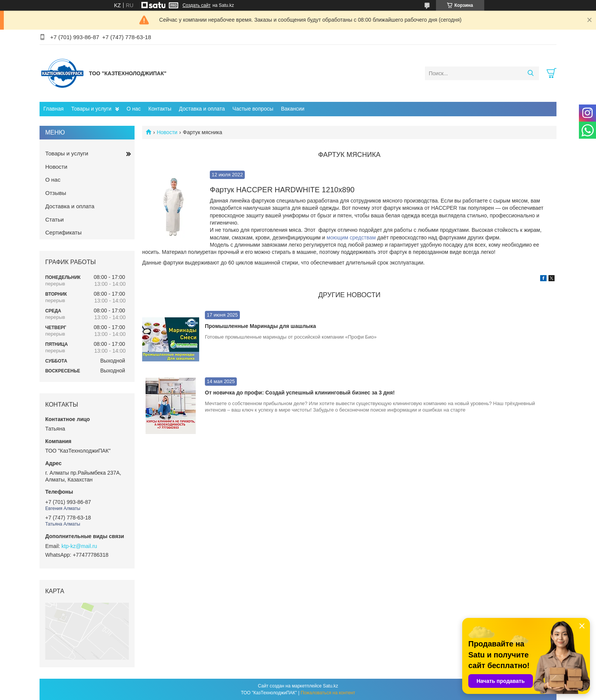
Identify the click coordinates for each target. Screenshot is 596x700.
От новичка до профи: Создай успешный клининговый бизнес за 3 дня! (300, 393)
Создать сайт (197, 5)
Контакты (160, 109)
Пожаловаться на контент (328, 693)
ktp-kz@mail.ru (79, 546)
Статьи (55, 219)
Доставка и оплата (202, 109)
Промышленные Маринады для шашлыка (260, 326)
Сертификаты (63, 232)
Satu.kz (330, 686)
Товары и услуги (91, 109)
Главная (53, 109)
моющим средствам (351, 238)
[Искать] (530, 73)
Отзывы (56, 193)
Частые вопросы (253, 109)
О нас (134, 109)
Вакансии (293, 109)
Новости (167, 132)
